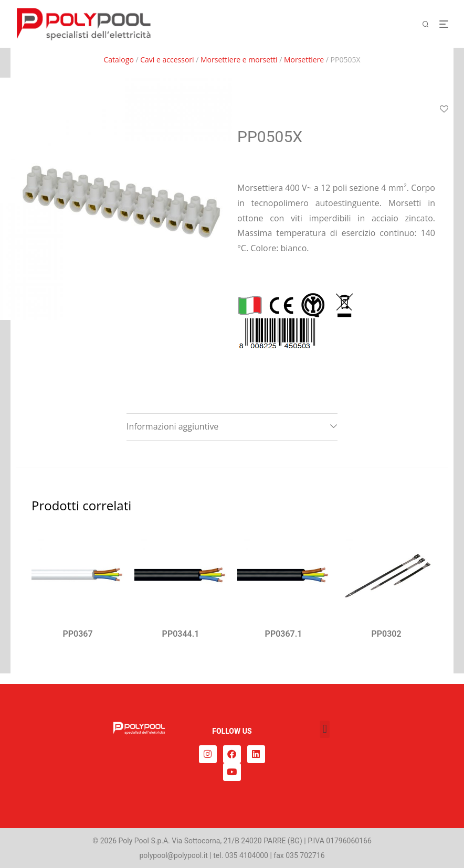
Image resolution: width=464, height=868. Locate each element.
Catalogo (118, 60)
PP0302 (386, 634)
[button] (325, 729)
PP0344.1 (181, 634)
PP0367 (77, 634)
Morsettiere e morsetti (239, 60)
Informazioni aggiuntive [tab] (172, 426)
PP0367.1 (284, 634)
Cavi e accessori (167, 60)
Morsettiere (304, 60)
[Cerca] (429, 24)
